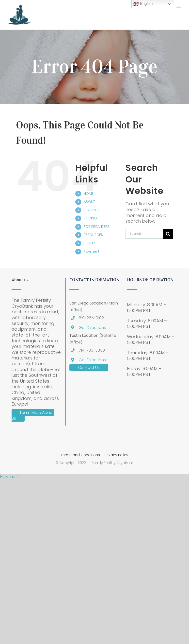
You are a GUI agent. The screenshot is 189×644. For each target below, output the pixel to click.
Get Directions (92, 328)
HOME (89, 194)
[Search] (168, 234)
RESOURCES (93, 235)
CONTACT (92, 243)
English (143, 4)
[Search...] (144, 234)
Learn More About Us (33, 416)
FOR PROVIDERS (96, 227)
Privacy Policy (116, 455)
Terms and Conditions (80, 455)
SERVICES (91, 210)
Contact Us (89, 367)
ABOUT (89, 202)
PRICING (90, 218)
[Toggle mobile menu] (179, 8)
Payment (92, 251)
